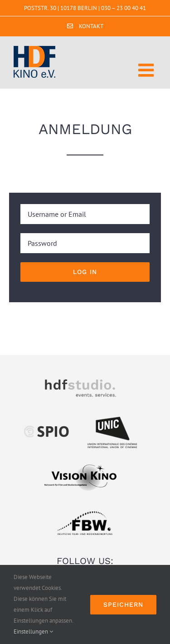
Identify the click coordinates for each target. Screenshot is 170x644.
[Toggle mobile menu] (147, 70)
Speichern (123, 604)
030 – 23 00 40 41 (124, 8)
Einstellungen (33, 632)
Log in (85, 272)
